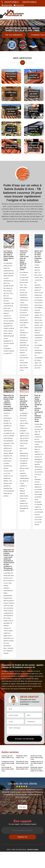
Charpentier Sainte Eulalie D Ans (22, 757)
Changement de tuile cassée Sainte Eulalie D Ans (8, 763)
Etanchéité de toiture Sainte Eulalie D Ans (22, 762)
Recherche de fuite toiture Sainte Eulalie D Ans (37, 758)
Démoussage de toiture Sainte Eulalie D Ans (8, 769)
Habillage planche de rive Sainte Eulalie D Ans (37, 763)
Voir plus (22, 807)
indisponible (12, 2)
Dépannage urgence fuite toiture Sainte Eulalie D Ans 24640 (37, 769)
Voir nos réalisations (14, 35)
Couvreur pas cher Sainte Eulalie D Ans (8, 757)
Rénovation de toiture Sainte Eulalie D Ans (22, 768)
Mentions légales (33, 849)
